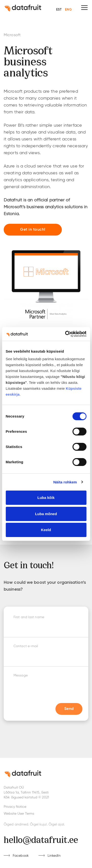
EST (59, 10)
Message (21, 675)
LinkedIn (54, 856)
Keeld (46, 530)
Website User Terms (19, 814)
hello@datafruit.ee (41, 839)
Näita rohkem (65, 482)
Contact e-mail (26, 646)
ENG (68, 10)
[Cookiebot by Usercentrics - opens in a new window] (66, 334)
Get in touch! (33, 230)
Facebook (21, 856)
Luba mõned (46, 514)
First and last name (29, 617)
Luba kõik (46, 498)
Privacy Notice (15, 807)
